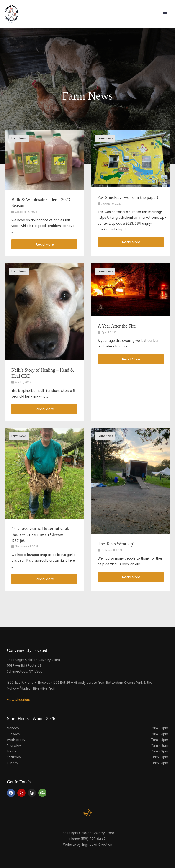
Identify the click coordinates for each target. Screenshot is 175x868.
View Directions (19, 700)
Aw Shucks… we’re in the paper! (128, 197)
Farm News (19, 138)
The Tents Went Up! (116, 544)
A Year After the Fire (117, 326)
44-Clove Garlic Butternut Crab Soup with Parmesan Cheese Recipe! (40, 534)
